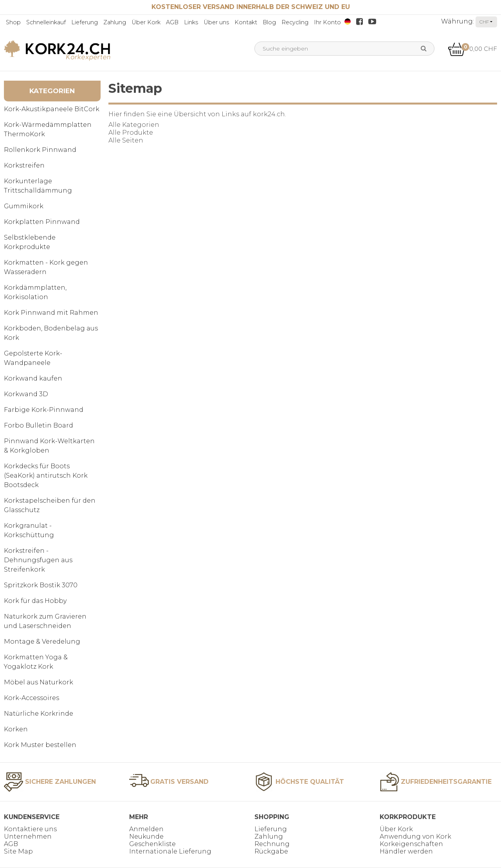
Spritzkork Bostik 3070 (41, 585)
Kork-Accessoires (32, 698)
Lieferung (85, 22)
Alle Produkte (131, 133)
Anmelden (146, 829)
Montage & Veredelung (42, 642)
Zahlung (115, 22)
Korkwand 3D (26, 394)
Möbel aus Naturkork (39, 682)
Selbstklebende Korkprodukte (30, 242)
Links (191, 22)
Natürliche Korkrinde (39, 714)
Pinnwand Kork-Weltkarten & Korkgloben (49, 446)
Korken (16, 729)
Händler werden (406, 851)
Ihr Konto (327, 22)
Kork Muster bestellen (40, 745)
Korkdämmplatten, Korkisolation (35, 292)
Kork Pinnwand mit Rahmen (51, 313)
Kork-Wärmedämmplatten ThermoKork (48, 129)
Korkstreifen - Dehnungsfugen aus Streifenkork (38, 560)
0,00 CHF (472, 49)
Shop (13, 22)
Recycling (295, 22)
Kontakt (246, 22)
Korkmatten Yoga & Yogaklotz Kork (36, 662)
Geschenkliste (152, 844)
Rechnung (272, 844)
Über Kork (146, 22)
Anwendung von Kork (415, 836)
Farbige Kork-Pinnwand (44, 410)
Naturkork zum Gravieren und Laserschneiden (45, 621)
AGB (172, 22)
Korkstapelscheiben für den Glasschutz (50, 505)
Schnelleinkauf (46, 22)
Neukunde (146, 836)
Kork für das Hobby (35, 601)
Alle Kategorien (134, 125)
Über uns (216, 22)
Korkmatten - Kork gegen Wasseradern (46, 267)
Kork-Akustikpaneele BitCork (52, 109)
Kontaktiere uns (30, 829)
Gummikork (24, 206)
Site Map (18, 851)
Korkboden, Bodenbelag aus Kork (51, 333)
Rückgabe (271, 851)
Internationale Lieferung (170, 851)
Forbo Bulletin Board (39, 425)
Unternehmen (28, 836)
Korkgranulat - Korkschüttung (29, 530)
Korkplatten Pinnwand (42, 222)
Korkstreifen (24, 165)
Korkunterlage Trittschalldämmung (38, 186)
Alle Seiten (126, 140)
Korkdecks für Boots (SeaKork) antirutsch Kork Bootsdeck (46, 476)
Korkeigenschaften (411, 844)
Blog (269, 22)
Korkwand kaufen (33, 378)
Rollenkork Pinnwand (40, 150)
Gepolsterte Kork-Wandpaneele (33, 358)
